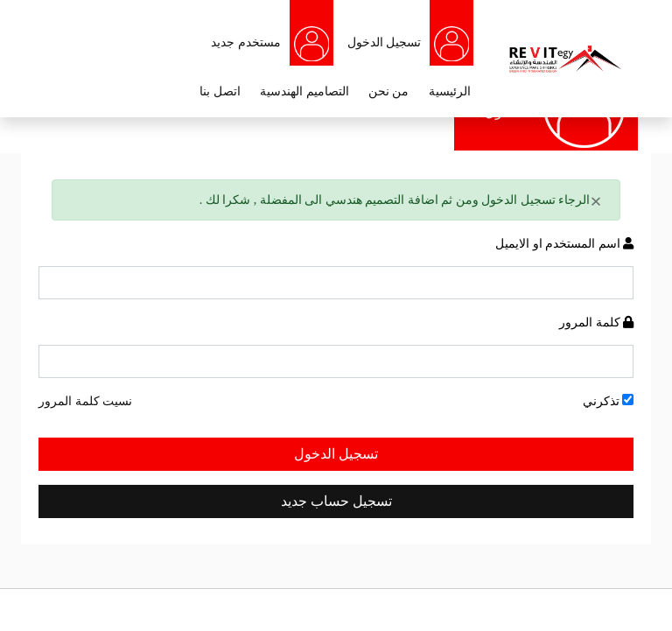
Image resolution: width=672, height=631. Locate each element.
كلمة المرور (596, 323)
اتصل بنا (220, 91)
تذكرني (609, 401)
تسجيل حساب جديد (336, 501)
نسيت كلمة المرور (85, 401)
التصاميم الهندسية (304, 91)
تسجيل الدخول (336, 454)
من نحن (389, 91)
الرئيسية (450, 91)
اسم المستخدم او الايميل (564, 244)
